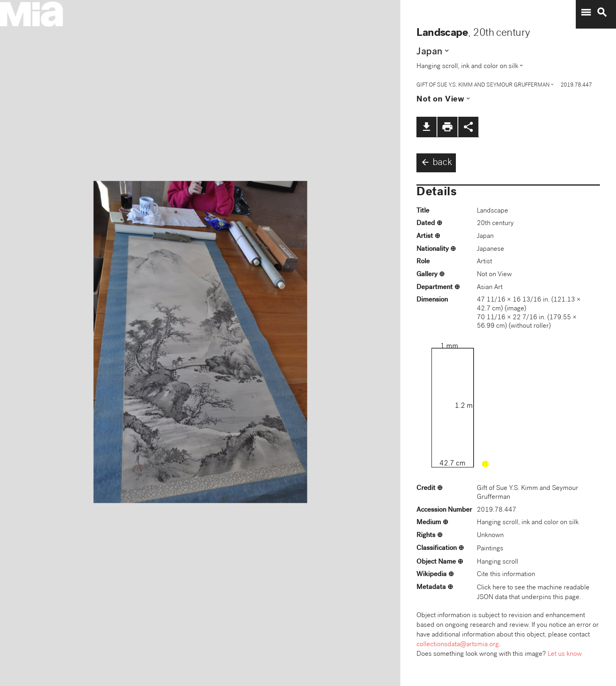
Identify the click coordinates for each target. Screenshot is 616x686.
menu (586, 12)
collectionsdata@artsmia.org (458, 645)
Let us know (565, 654)
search (602, 12)
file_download (426, 127)
